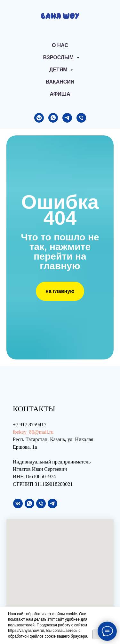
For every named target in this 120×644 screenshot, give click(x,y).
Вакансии (60, 82)
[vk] (18, 503)
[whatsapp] (53, 118)
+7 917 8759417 (30, 425)
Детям (59, 70)
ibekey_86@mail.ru (33, 432)
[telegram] (67, 118)
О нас (60, 45)
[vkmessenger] (39, 118)
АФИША (60, 94)
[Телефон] (81, 118)
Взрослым (59, 57)
